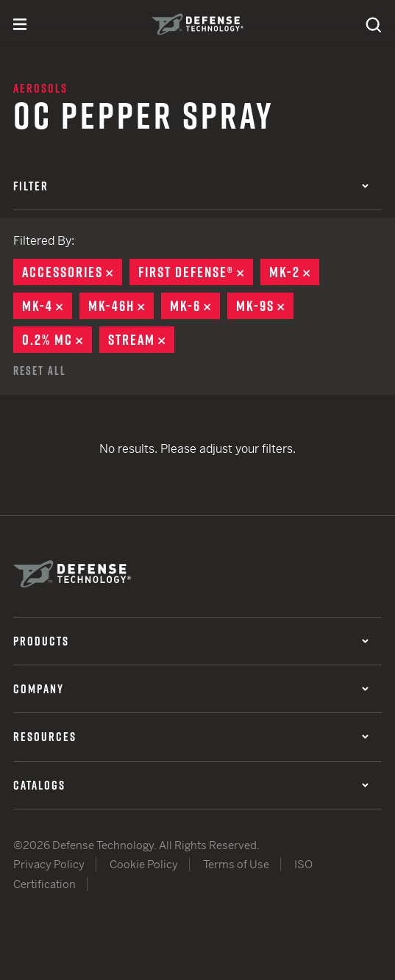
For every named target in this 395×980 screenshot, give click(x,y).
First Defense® (196, 272)
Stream (141, 340)
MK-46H (121, 306)
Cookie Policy (144, 864)
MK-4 (47, 306)
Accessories (72, 272)
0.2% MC (57, 340)
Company (191, 689)
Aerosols (40, 88)
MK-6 (195, 306)
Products (191, 641)
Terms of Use (236, 864)
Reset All (40, 371)
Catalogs (191, 785)
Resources (191, 737)
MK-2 (294, 272)
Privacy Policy (49, 864)
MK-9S (265, 306)
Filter (191, 186)
